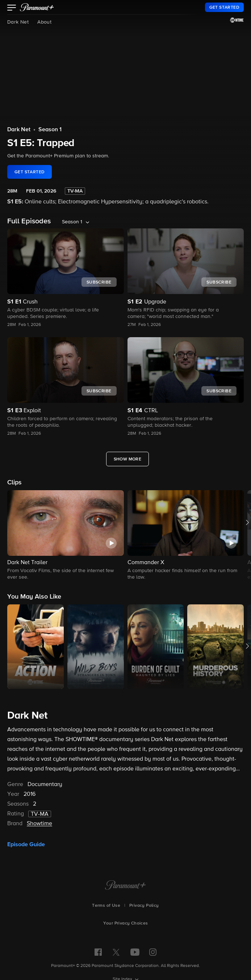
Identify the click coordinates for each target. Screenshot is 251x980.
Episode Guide (26, 844)
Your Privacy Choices (126, 923)
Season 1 (50, 130)
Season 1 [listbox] (72, 222)
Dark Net (18, 22)
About (44, 22)
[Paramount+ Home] (125, 886)
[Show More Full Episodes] (128, 459)
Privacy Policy (144, 906)
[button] (12, 8)
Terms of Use (106, 906)
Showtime (39, 824)
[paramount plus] (37, 7)
